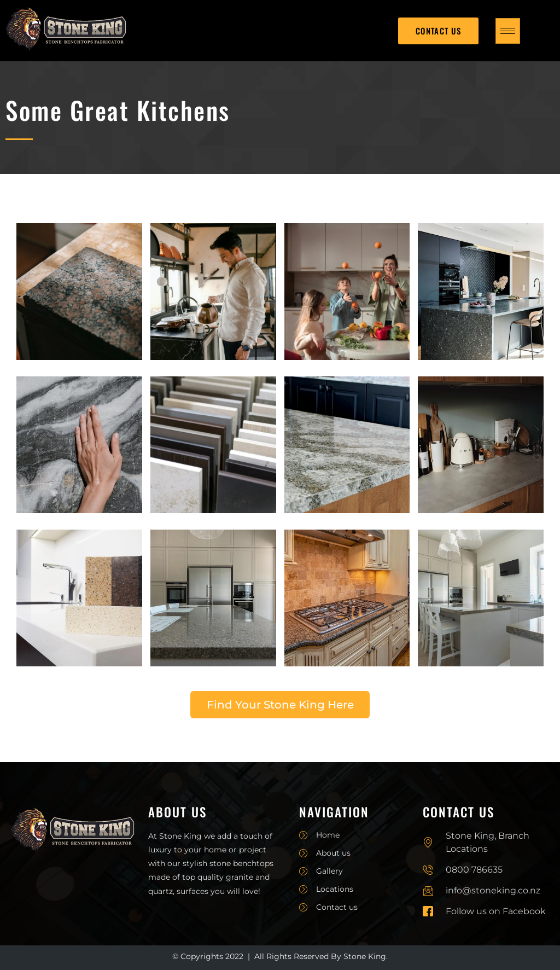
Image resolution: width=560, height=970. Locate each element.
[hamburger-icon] (508, 31)
